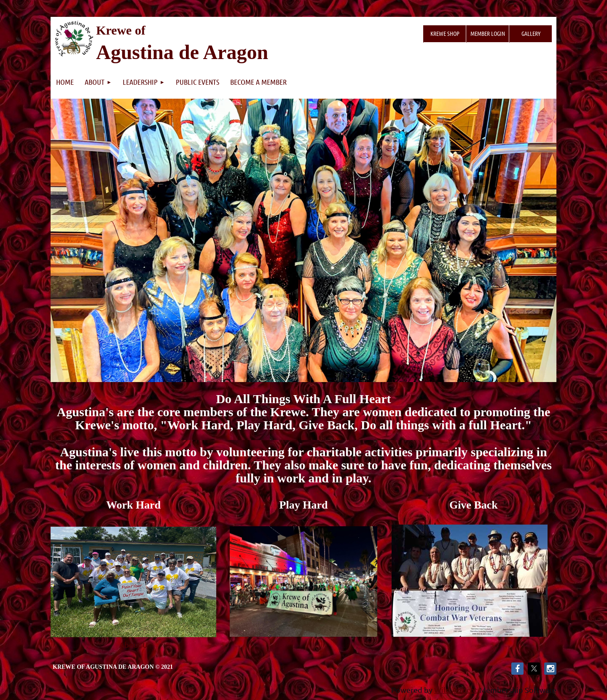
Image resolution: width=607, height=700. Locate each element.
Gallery (531, 33)
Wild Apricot (456, 690)
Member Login (488, 33)
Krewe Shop (445, 33)
